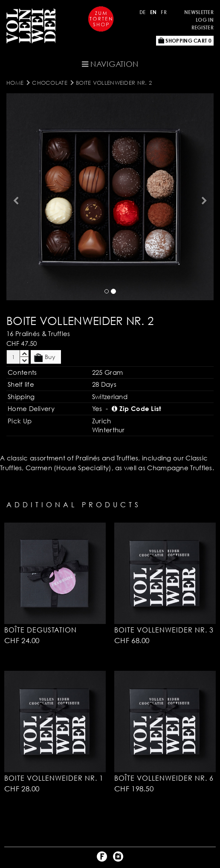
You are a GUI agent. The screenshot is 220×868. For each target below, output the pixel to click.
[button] (15, 197)
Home (15, 83)
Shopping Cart (185, 41)
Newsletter (199, 12)
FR (164, 12)
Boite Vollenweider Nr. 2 (114, 83)
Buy (45, 357)
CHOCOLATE (50, 83)
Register (203, 27)
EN (153, 12)
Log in (205, 20)
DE (143, 12)
